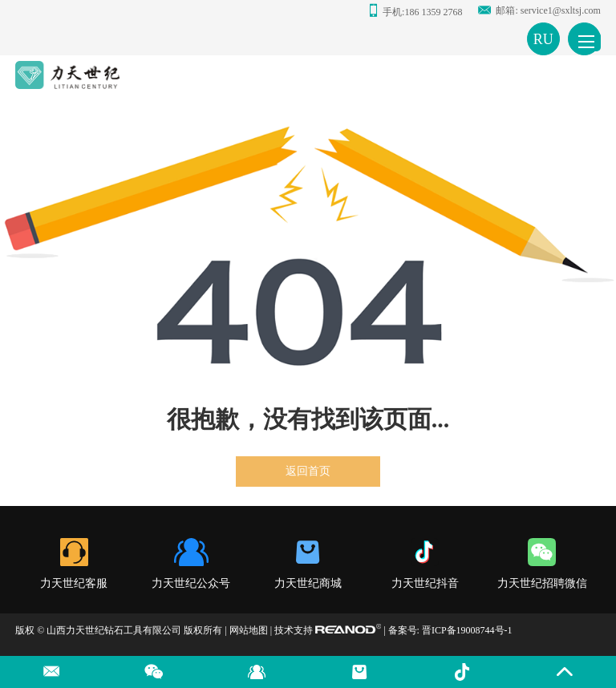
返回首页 (308, 471)
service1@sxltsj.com (561, 10)
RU (543, 39)
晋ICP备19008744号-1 (467, 630)
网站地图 (249, 630)
